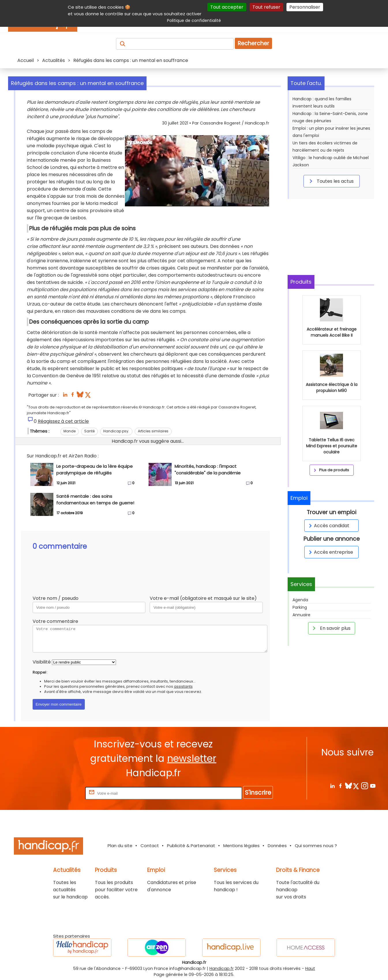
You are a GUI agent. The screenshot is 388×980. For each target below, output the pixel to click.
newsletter (192, 758)
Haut (310, 968)
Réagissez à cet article (63, 421)
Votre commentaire (55, 621)
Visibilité (42, 662)
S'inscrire (258, 793)
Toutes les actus (331, 181)
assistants (183, 686)
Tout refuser (266, 7)
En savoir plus (331, 628)
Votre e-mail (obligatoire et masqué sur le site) (203, 598)
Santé (89, 431)
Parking (300, 607)
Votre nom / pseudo (56, 598)
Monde (70, 431)
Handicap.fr (222, 968)
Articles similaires (153, 431)
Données (277, 846)
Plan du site (120, 846)
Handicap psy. (116, 431)
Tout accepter (227, 7)
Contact (150, 846)
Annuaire (301, 615)
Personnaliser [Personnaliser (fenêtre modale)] (305, 7)
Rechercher (253, 43)
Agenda (300, 600)
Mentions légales (241, 846)
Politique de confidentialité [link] (194, 20)
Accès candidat (328, 526)
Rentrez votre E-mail (61, 793)
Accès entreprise (330, 552)
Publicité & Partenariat (191, 846)
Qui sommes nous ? (316, 846)
